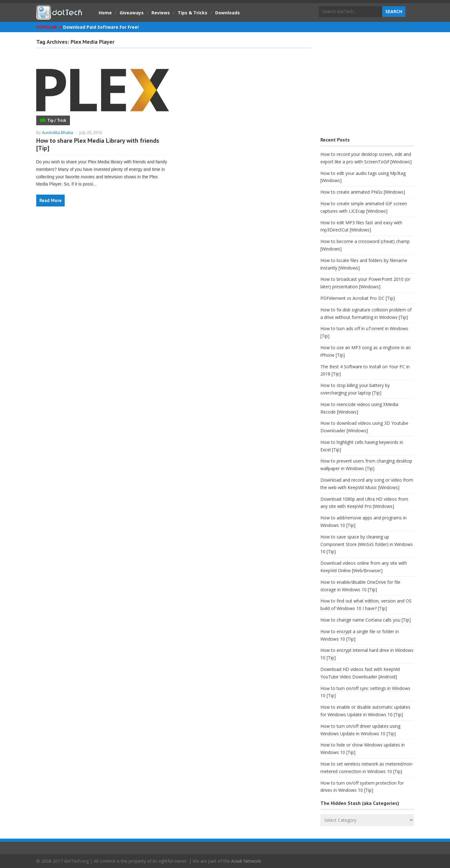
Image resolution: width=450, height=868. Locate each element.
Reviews (161, 13)
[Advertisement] (367, 86)
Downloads (227, 13)
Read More (50, 200)
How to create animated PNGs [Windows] (363, 192)
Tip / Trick (57, 120)
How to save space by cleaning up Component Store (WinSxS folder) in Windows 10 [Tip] (367, 544)
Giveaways (132, 13)
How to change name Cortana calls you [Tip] (366, 620)
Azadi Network (246, 861)
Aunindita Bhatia (57, 132)
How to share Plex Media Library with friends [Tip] (98, 144)
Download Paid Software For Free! (101, 27)
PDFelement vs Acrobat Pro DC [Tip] (358, 298)
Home (105, 13)
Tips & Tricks (193, 13)
